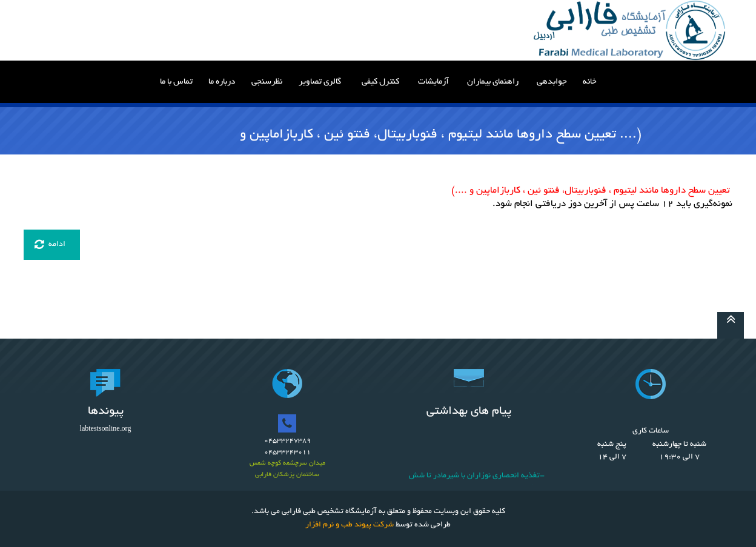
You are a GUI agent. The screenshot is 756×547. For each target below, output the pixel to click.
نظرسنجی (267, 82)
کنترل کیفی (380, 82)
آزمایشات (433, 82)
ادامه (50, 245)
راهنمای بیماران (493, 82)
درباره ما (222, 82)
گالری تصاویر (320, 82)
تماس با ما (176, 82)
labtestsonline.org (106, 429)
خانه (590, 82)
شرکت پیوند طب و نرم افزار (350, 525)
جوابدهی (552, 82)
